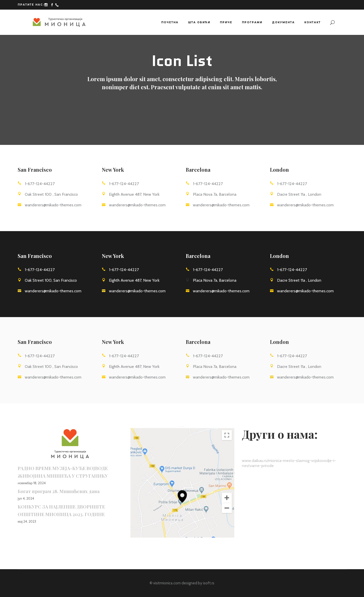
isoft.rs (209, 583)
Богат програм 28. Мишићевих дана (59, 491)
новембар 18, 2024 (32, 483)
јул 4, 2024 (26, 498)
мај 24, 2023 (27, 521)
